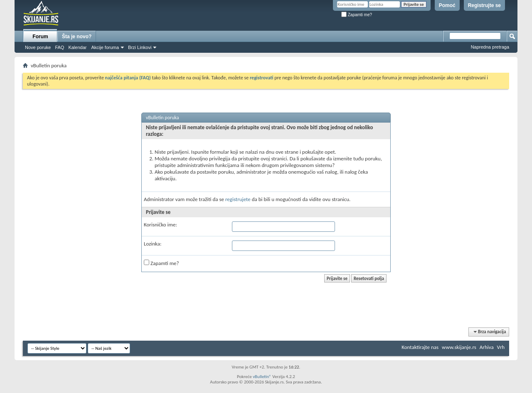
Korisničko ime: (160, 225)
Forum (40, 37)
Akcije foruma (105, 47)
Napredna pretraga (490, 47)
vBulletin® (262, 377)
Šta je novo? (77, 37)
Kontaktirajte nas (420, 347)
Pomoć (447, 5)
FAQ (59, 47)
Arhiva (487, 347)
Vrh (501, 347)
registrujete (238, 199)
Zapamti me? (357, 15)
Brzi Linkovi (140, 47)
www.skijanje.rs (459, 347)
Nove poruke (38, 47)
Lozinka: (153, 244)
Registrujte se (484, 5)
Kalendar (77, 47)
